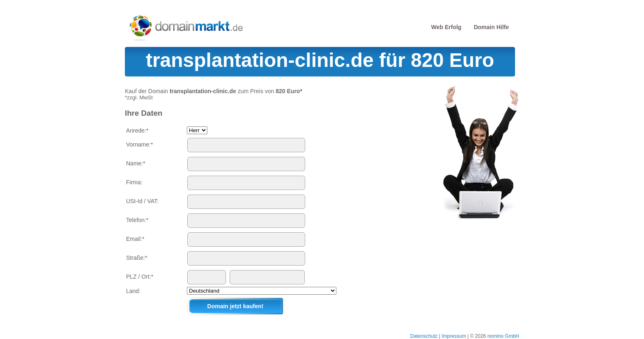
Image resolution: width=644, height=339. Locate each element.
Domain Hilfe (491, 27)
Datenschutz (424, 336)
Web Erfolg (446, 27)
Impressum (454, 336)
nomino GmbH (503, 336)
